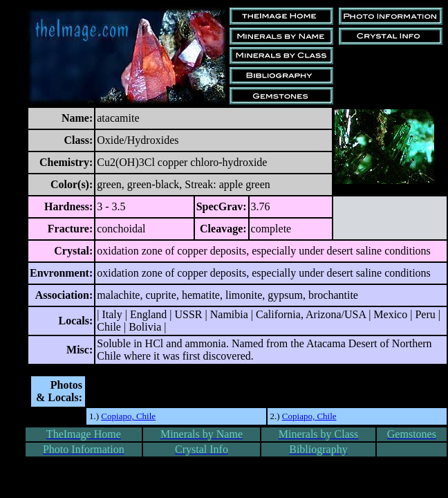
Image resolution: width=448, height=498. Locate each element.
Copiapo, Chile (128, 416)
